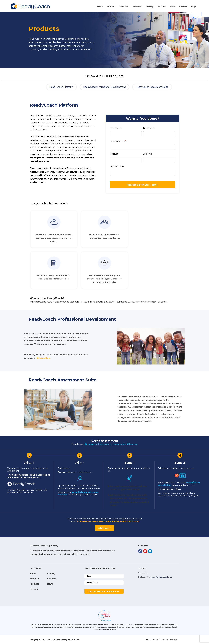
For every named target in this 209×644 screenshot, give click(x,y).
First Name (116, 128)
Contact (183, 7)
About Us (35, 578)
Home (100, 7)
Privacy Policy (152, 639)
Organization (117, 167)
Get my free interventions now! (104, 591)
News (172, 7)
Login (194, 7)
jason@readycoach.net (162, 577)
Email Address (118, 141)
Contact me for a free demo (142, 185)
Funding (149, 7)
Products (124, 7)
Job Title (148, 154)
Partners (161, 7)
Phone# (114, 154)
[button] (61, 87)
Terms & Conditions (169, 639)
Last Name (149, 128)
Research (137, 7)
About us (111, 7)
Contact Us (143, 573)
